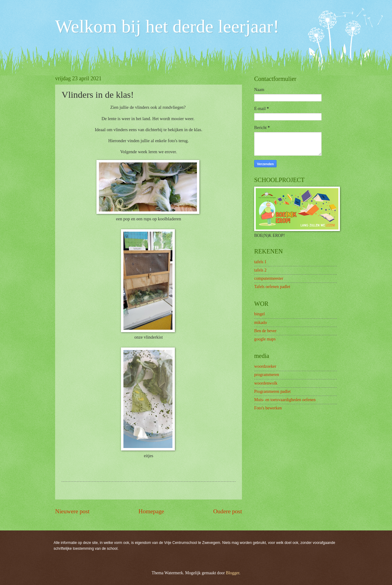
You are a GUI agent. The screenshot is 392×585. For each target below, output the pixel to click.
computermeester (269, 278)
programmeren (267, 375)
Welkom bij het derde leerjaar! (167, 26)
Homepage (151, 511)
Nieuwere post (72, 511)
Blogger (233, 573)
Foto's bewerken (268, 408)
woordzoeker (265, 366)
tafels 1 (260, 262)
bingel (260, 314)
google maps (265, 339)
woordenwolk (266, 383)
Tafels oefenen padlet (272, 287)
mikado (260, 323)
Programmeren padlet (272, 391)
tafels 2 (260, 270)
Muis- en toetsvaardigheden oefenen (285, 400)
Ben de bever (265, 331)
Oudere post (228, 511)
